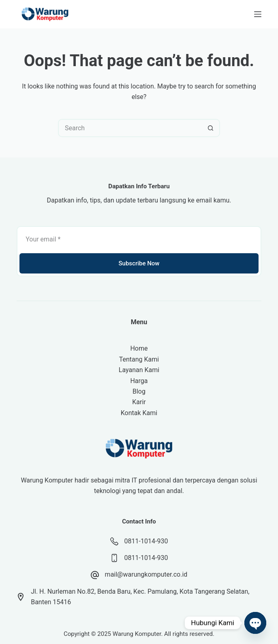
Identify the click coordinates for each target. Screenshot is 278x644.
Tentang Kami (139, 359)
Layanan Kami (139, 370)
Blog (139, 391)
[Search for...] (130, 128)
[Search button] (211, 128)
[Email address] (139, 239)
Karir (139, 402)
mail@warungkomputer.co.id (146, 574)
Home (139, 348)
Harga (139, 381)
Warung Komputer (137, 634)
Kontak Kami (139, 413)
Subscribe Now (139, 263)
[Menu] (258, 14)
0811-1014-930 (146, 541)
